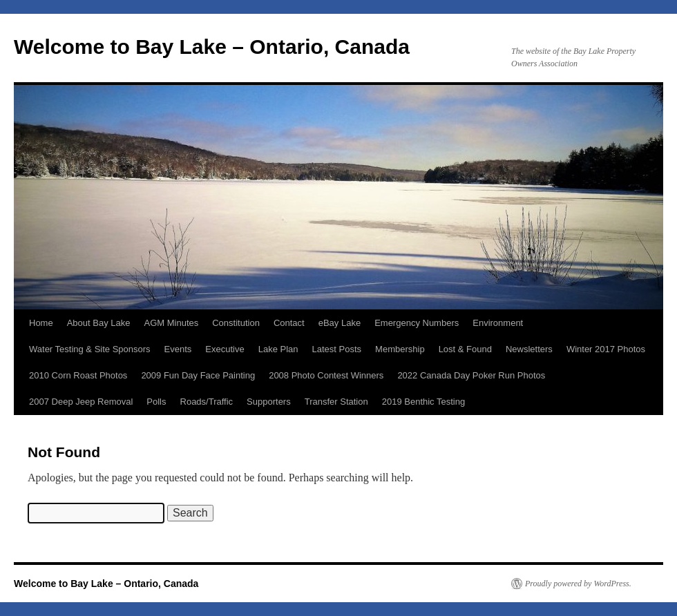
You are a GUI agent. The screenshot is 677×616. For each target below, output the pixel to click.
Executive (225, 349)
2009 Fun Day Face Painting (198, 375)
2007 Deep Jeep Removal (81, 402)
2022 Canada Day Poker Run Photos (471, 375)
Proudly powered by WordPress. (578, 584)
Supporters (269, 402)
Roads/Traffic (207, 402)
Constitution (236, 323)
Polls (156, 402)
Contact (289, 323)
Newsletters (529, 349)
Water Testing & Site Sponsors (90, 349)
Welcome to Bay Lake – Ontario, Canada (212, 47)
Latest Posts (337, 349)
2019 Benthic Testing (423, 402)
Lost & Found (465, 349)
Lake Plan (278, 349)
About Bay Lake (99, 323)
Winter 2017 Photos (606, 349)
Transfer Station (336, 402)
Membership (400, 349)
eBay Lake (340, 323)
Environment (498, 323)
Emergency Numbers (417, 323)
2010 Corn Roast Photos (78, 375)
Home (41, 323)
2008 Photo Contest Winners (326, 375)
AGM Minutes (171, 323)
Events (178, 349)
